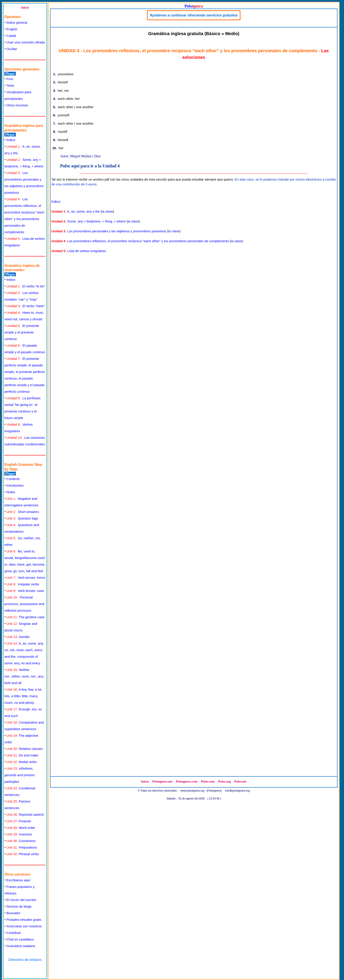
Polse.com (208, 781)
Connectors (21, 841)
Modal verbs (22, 762)
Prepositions (22, 847)
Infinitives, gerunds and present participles (20, 775)
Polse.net (240, 781)
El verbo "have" (26, 306)
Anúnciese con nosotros (24, 926)
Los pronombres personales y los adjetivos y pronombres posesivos (117, 231)
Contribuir (14, 933)
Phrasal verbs (23, 854)
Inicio (25, 7)
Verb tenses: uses (25, 591)
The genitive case (26, 617)
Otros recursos (17, 105)
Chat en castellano (20, 939)
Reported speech (25, 814)
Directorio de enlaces (25, 960)
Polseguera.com (187, 781)
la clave (107, 211)
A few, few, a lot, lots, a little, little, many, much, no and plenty (23, 696)
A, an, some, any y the (83, 211)
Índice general (17, 22)
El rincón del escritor (21, 900)
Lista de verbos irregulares (87, 251)
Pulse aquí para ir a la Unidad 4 (90, 166)
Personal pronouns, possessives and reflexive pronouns (24, 604)
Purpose (19, 821)
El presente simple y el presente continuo (22, 332)
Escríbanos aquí (18, 880)
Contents (13, 479)
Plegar (10, 74)
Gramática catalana (21, 946)
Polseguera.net (162, 781)
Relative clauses (25, 749)
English (12, 29)
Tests (10, 85)
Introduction (15, 485)
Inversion (19, 834)
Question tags (22, 518)
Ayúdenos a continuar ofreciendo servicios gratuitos (194, 15)
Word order (21, 828)
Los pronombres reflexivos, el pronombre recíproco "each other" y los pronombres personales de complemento (148, 241)
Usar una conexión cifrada (26, 42)
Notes (11, 492)
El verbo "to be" (26, 286)
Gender (18, 637)
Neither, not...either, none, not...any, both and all (24, 676)
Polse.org (224, 781)
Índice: (56, 202)
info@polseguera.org (238, 791)
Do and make (22, 755)
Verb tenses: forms (26, 578)
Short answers (23, 512)
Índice (11, 140)
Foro (10, 79)
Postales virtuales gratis (24, 920)
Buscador (13, 913)
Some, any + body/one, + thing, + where (97, 221)
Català (11, 36)
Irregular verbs (23, 584)
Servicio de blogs (19, 906)
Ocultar (12, 49)
